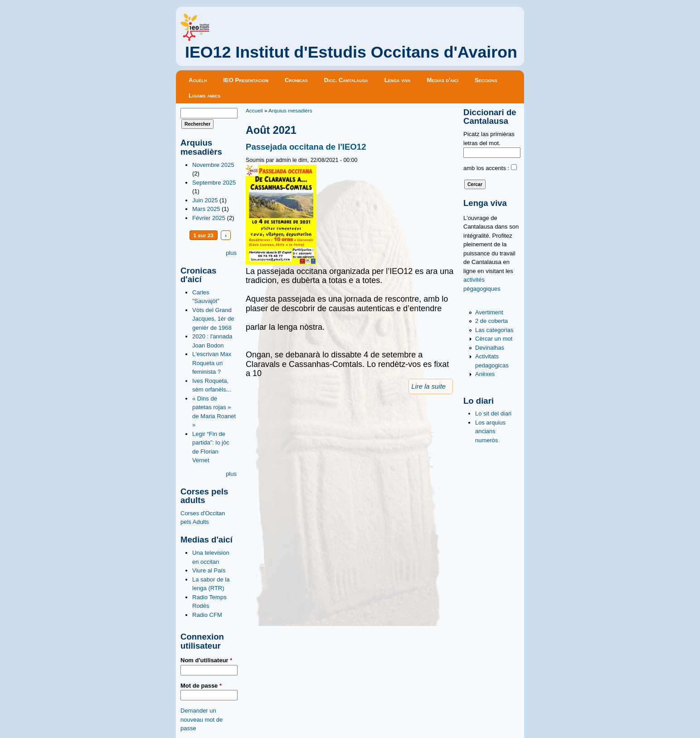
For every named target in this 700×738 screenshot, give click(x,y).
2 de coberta (491, 321)
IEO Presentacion (246, 80)
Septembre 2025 (214, 183)
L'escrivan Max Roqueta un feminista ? (212, 363)
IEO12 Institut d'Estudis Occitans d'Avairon (351, 52)
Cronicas (296, 80)
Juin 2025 (205, 200)
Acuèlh (198, 80)
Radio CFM (207, 615)
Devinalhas (490, 348)
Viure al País (209, 570)
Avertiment (489, 312)
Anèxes (485, 374)
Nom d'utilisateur (206, 660)
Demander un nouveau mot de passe (202, 719)
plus (231, 253)
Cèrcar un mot (494, 339)
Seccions (486, 80)
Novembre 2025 (213, 165)
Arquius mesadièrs (290, 110)
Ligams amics (204, 95)
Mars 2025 (206, 209)
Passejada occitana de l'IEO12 (306, 147)
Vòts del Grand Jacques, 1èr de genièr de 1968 (213, 319)
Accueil (254, 110)
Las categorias (494, 330)
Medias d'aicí (443, 80)
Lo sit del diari (493, 413)
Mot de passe (201, 686)
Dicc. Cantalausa (346, 80)
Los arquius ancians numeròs (490, 431)
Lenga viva (398, 80)
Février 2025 (209, 218)
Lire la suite (428, 386)
